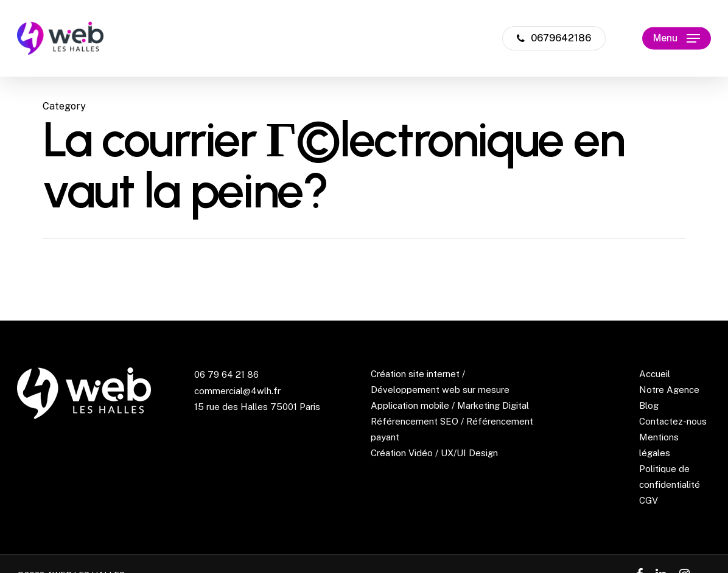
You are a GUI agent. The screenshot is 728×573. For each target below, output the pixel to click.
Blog (649, 405)
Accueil (655, 374)
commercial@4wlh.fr (237, 391)
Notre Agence (669, 390)
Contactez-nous (673, 421)
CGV (649, 500)
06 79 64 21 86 (226, 374)
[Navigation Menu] (677, 39)
